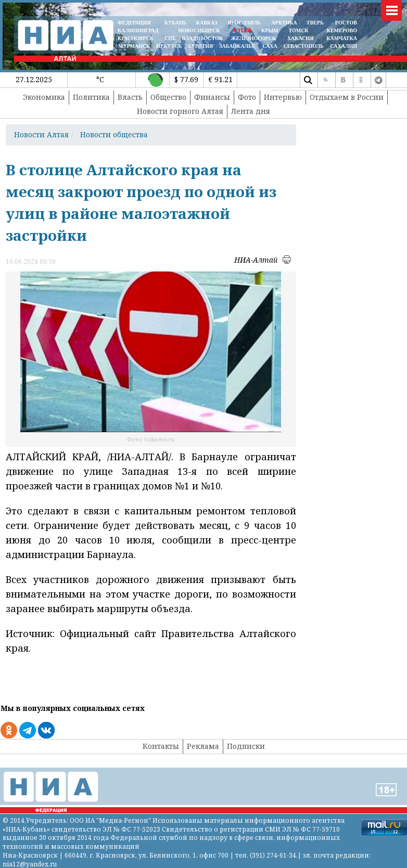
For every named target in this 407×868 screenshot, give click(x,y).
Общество (168, 97)
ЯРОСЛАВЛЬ (244, 23)
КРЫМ (270, 30)
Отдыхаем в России (347, 97)
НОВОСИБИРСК (199, 30)
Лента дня (251, 111)
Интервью (283, 97)
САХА (270, 46)
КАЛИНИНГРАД (138, 30)
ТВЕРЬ (315, 23)
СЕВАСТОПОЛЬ (303, 46)
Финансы (212, 97)
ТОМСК (300, 30)
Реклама (203, 746)
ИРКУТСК (169, 46)
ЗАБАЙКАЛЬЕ (238, 46)
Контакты (161, 746)
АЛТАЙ (242, 30)
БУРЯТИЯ (200, 46)
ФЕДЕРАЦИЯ (134, 23)
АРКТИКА (284, 23)
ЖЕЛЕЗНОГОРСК (253, 38)
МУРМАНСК (134, 46)
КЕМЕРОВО (342, 30)
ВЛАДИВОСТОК (202, 38)
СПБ (170, 38)
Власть (130, 97)
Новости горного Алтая (180, 111)
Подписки (246, 746)
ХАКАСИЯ (300, 38)
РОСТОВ (346, 23)
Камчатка (341, 38)
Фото (247, 97)
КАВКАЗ (207, 23)
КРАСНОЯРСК (136, 38)
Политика (91, 97)
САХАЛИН (344, 46)
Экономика (44, 97)
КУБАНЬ (175, 23)
